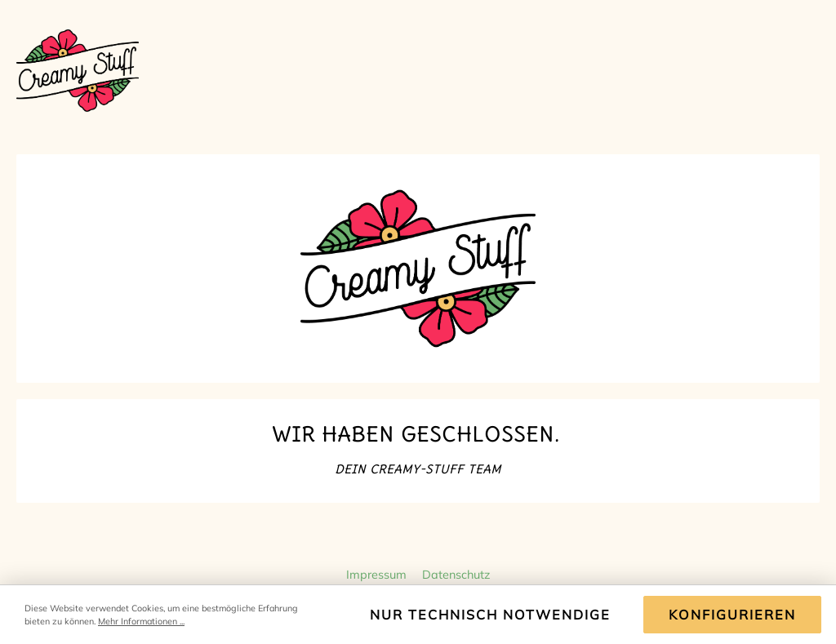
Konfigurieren (732, 615)
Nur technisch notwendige (490, 615)
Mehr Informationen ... (141, 621)
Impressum (378, 575)
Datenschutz (456, 575)
